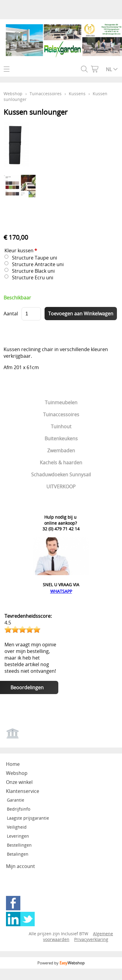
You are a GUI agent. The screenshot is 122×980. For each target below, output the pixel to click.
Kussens (77, 94)
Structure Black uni (33, 271)
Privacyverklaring (91, 939)
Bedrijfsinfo (19, 809)
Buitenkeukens (61, 438)
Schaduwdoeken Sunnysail (61, 475)
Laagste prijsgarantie (28, 818)
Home (13, 764)
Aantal (11, 314)
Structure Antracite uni (38, 264)
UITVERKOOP (61, 487)
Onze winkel (19, 782)
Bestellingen (19, 845)
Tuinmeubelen (61, 402)
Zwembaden (61, 451)
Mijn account (20, 866)
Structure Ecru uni (33, 278)
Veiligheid (17, 827)
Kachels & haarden (61, 463)
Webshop (13, 94)
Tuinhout (61, 426)
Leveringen (18, 836)
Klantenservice (23, 791)
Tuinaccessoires (61, 414)
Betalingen (18, 854)
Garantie (16, 800)
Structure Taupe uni (35, 258)
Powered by (61, 963)
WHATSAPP (61, 591)
